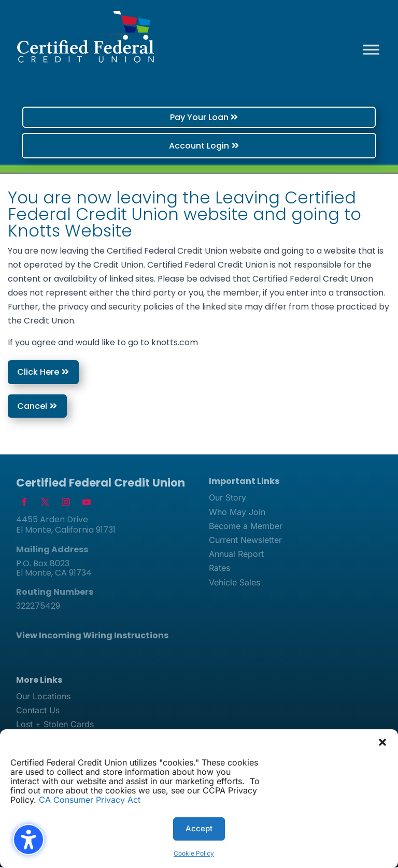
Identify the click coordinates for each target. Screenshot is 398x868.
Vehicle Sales (234, 583)
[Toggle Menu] (371, 49)
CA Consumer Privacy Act (90, 800)
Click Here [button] (38, 373)
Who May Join (237, 513)
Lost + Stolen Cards (55, 725)
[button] (382, 742)
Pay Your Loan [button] (199, 117)
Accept (199, 828)
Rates (219, 569)
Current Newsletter (245, 541)
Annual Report (236, 555)
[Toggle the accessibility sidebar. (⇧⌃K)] (29, 840)
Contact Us (38, 711)
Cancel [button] (32, 407)
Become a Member (246, 527)
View (92, 636)
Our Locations (43, 697)
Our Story (228, 498)
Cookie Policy (194, 853)
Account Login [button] (199, 146)
